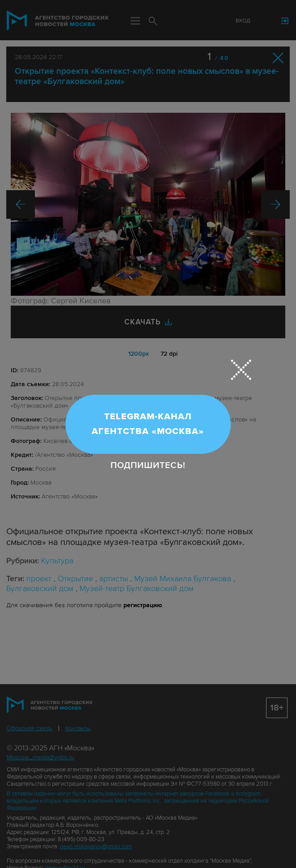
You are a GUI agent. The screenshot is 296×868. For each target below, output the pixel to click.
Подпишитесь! (148, 466)
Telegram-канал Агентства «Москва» (148, 424)
